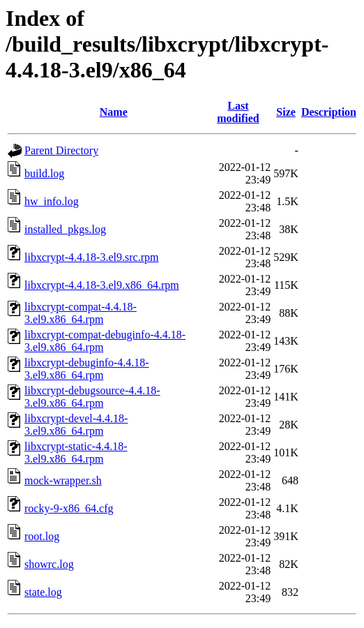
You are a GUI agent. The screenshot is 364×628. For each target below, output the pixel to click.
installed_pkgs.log (65, 229)
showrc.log (49, 564)
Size (286, 112)
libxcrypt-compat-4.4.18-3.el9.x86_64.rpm (81, 313)
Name (114, 112)
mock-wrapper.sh (63, 480)
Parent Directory (61, 150)
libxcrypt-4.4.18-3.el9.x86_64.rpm (102, 285)
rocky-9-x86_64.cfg (69, 508)
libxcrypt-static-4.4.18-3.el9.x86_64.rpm (76, 453)
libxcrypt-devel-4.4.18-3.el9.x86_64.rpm (76, 425)
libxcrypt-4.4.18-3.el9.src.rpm (91, 257)
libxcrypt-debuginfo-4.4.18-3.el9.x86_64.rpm (87, 369)
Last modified (238, 112)
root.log (42, 536)
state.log (43, 592)
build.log (44, 173)
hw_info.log (52, 201)
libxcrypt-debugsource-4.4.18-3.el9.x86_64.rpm (92, 397)
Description (329, 112)
